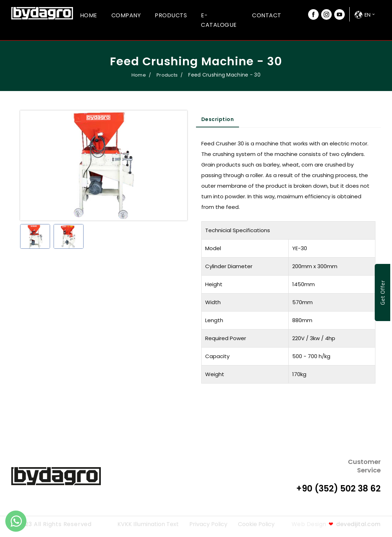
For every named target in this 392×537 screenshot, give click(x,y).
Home (89, 15)
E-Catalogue (219, 20)
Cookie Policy (256, 524)
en (367, 15)
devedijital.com (355, 524)
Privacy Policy (208, 524)
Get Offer (382, 292)
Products (171, 15)
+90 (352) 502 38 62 (338, 488)
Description (218, 119)
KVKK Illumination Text (148, 524)
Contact (267, 15)
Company (126, 15)
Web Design (309, 524)
